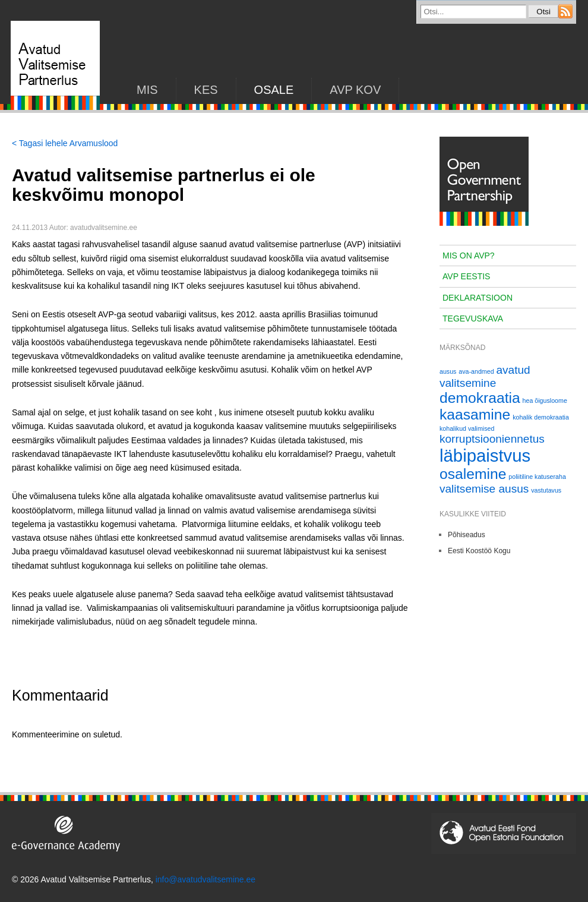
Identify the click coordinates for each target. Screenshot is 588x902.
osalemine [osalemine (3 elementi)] (473, 474)
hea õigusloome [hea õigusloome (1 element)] (545, 400)
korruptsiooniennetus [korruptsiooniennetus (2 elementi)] (492, 439)
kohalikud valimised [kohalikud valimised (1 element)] (467, 428)
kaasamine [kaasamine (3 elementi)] (475, 414)
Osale (274, 90)
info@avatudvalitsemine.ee (206, 879)
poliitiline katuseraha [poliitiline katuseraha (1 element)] (537, 477)
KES (206, 90)
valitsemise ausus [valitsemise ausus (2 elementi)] (484, 489)
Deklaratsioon (478, 298)
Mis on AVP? (469, 256)
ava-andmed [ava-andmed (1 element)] (476, 371)
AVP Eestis (466, 276)
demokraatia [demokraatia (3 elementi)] (480, 398)
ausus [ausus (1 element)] (448, 371)
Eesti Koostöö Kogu (479, 551)
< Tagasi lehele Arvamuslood (65, 143)
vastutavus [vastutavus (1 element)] (546, 490)
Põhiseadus (467, 535)
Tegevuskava (473, 318)
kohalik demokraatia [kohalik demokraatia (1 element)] (541, 417)
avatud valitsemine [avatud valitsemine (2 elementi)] (485, 376)
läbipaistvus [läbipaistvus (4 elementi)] (485, 455)
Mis (147, 90)
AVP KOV (355, 90)
